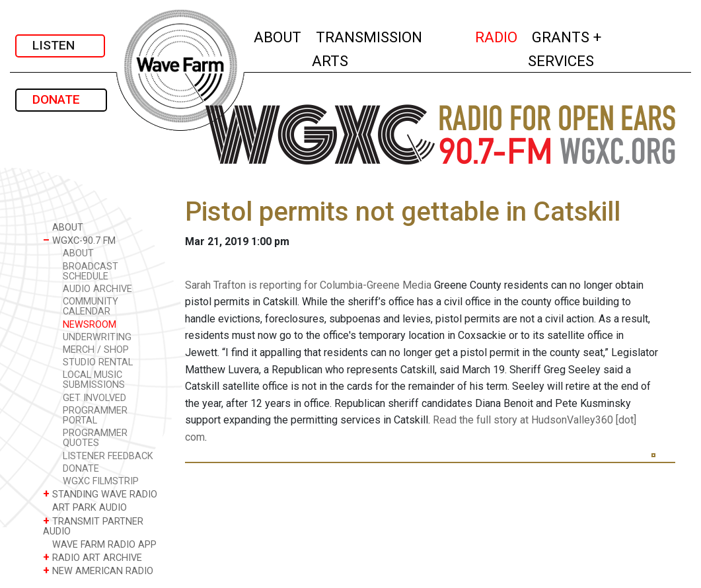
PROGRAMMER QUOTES (95, 438)
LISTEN (60, 45)
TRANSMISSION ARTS (367, 49)
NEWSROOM (90, 325)
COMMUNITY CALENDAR (91, 307)
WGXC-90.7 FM (79, 240)
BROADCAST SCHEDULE (91, 272)
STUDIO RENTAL (98, 362)
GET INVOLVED (94, 398)
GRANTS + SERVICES (590, 49)
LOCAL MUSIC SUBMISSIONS (94, 380)
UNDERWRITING (97, 337)
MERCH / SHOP (96, 350)
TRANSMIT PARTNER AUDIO (93, 526)
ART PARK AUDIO (85, 507)
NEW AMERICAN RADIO (98, 570)
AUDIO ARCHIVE (97, 289)
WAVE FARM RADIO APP (100, 544)
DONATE (61, 99)
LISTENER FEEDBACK (108, 456)
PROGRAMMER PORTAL (95, 416)
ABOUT (278, 35)
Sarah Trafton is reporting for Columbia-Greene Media (308, 285)
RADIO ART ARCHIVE (92, 557)
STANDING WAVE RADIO (100, 494)
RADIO (497, 35)
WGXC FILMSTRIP (101, 481)
